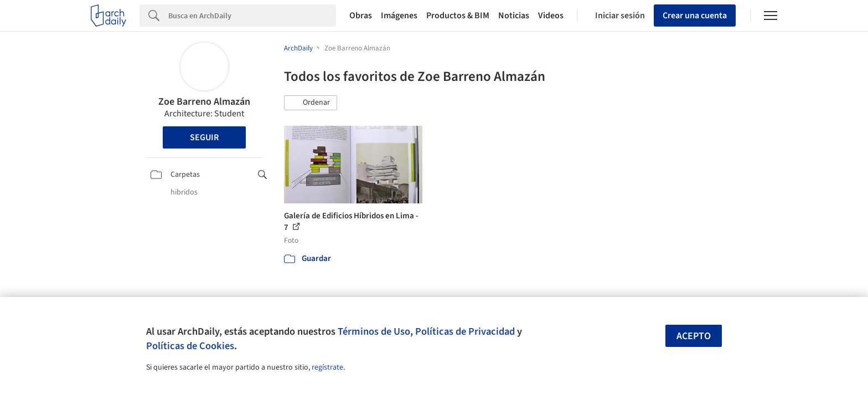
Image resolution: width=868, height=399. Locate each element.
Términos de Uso (374, 331)
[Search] (252, 16)
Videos (551, 16)
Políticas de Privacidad (465, 331)
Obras (361, 16)
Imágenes (399, 16)
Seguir (204, 137)
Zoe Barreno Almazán (204, 102)
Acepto (694, 336)
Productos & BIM (458, 16)
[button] (311, 103)
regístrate (327, 367)
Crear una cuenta (695, 16)
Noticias (514, 16)
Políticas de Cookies (190, 346)
